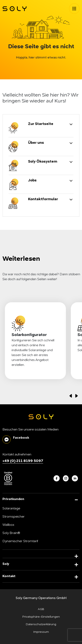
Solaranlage (11, 509)
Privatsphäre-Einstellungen (41, 617)
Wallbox (8, 525)
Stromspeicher (14, 517)
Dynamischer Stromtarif (20, 541)
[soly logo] (15, 9)
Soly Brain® (11, 533)
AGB (41, 609)
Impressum (41, 632)
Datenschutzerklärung (41, 624)
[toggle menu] (74, 9)
